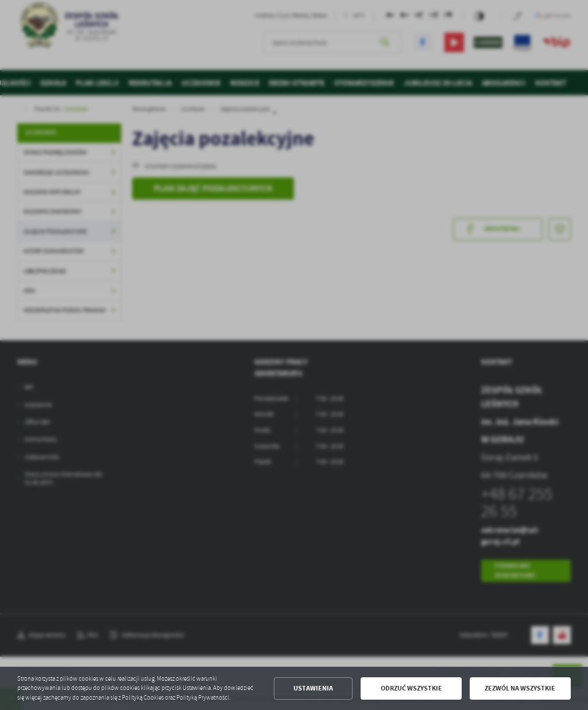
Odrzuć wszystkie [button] (411, 688)
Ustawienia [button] (313, 688)
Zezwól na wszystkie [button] (520, 688)
